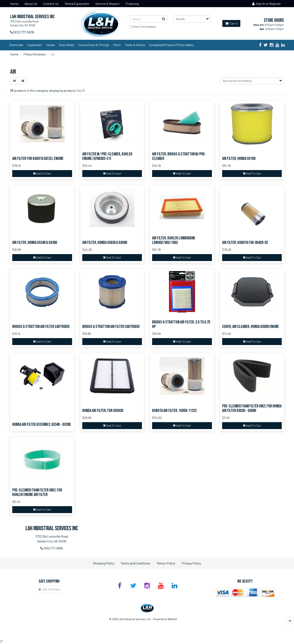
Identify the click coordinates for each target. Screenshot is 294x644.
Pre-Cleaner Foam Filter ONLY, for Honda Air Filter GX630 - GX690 (252, 408)
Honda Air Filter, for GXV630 (103, 411)
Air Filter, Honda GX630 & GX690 (105, 243)
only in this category (143, 27)
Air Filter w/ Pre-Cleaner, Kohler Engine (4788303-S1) (107, 156)
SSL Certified (49, 589)
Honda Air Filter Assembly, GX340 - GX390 (41, 424)
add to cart (42, 173)
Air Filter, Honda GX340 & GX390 (35, 243)
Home (14, 54)
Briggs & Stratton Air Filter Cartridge (41, 327)
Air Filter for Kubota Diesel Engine (38, 159)
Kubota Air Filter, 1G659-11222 (174, 411)
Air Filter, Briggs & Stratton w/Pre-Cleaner (179, 156)
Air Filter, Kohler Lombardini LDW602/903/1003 (174, 240)
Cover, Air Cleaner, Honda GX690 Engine (251, 327)
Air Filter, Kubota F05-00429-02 (245, 243)
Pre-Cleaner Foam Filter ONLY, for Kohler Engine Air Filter (37, 492)
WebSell (172, 619)
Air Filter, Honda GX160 (239, 159)
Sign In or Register (266, 4)
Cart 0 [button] (231, 23)
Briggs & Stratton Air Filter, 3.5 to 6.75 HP (181, 324)
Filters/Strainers (35, 54)
